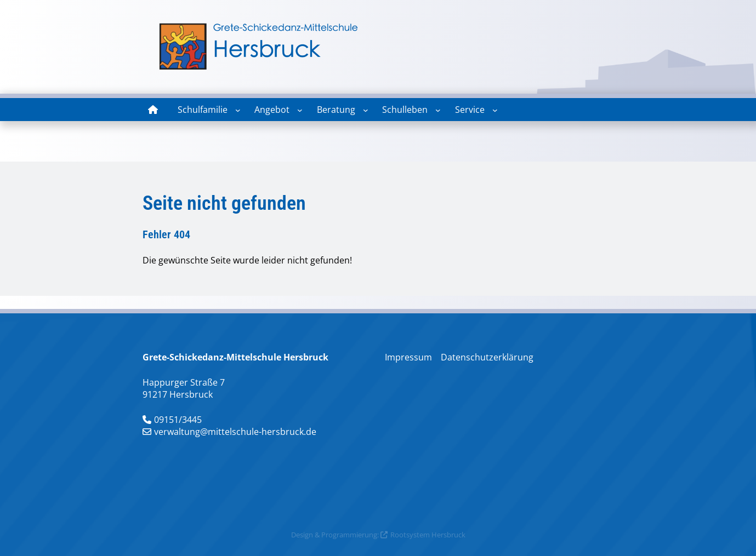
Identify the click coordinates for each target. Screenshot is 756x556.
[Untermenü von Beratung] (366, 110)
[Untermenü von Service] (495, 110)
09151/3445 (178, 420)
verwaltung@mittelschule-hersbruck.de (235, 432)
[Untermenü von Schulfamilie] (238, 110)
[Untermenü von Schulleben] (438, 110)
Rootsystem (410, 535)
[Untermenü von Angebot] (300, 110)
